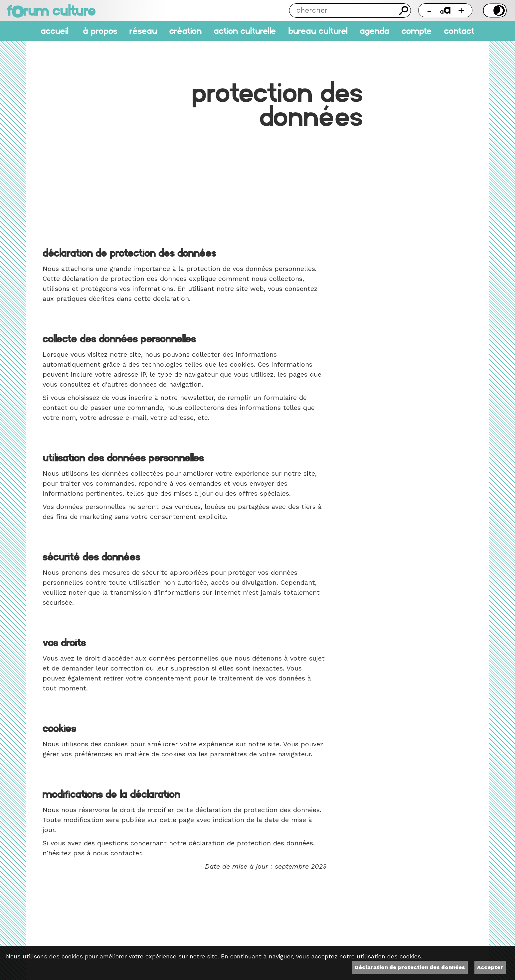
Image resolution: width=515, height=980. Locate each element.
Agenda (375, 31)
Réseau (143, 31)
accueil (55, 31)
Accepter (490, 967)
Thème (494, 10)
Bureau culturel (318, 31)
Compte (417, 31)
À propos (100, 31)
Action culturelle (245, 31)
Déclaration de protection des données (410, 967)
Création (185, 31)
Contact (459, 31)
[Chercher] (343, 10)
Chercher (404, 10)
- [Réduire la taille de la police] (429, 10)
